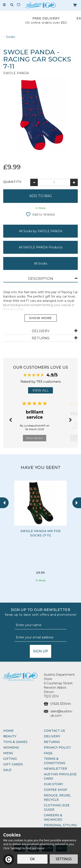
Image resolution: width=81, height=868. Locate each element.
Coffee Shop (56, 790)
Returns (52, 742)
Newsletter (55, 769)
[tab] (40, 279)
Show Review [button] (35, 438)
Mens (8, 753)
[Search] (12, 5)
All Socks (40, 263)
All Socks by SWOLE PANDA (41, 231)
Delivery (52, 736)
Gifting (10, 759)
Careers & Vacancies (53, 817)
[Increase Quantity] (74, 182)
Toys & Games (15, 742)
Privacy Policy (57, 747)
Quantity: (13, 182)
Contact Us (54, 731)
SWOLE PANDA (16, 73)
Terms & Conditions (55, 761)
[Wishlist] (19, 5)
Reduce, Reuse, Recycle (57, 797)
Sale (7, 770)
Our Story (53, 784)
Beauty (10, 736)
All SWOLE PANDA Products (41, 247)
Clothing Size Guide (57, 807)
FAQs (48, 753)
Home (8, 731)
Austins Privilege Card (60, 776)
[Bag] (75, 5)
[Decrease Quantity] (34, 182)
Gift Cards (13, 764)
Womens (11, 747)
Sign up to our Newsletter (40, 612)
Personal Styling (60, 825)
